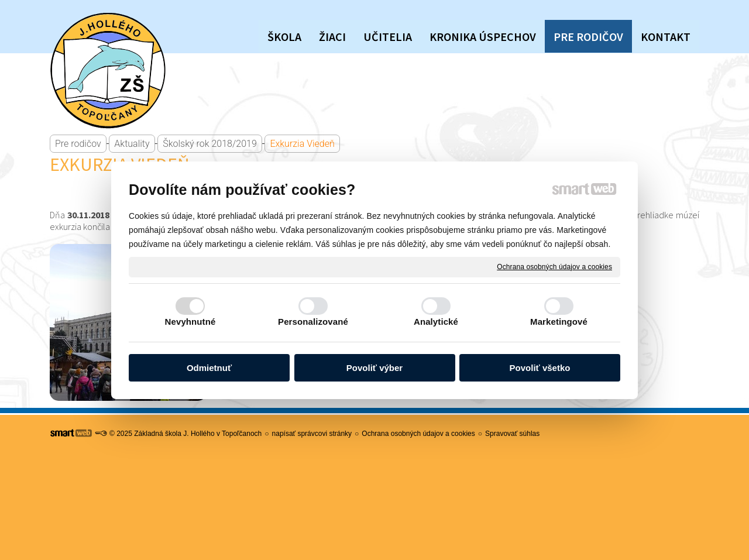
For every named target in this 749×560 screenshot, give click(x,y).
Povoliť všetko (540, 368)
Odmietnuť (209, 368)
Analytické (436, 322)
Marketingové (559, 322)
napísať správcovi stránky (312, 434)
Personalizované (313, 322)
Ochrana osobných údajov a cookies (554, 266)
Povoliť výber (374, 368)
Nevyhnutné (190, 322)
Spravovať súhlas (512, 434)
